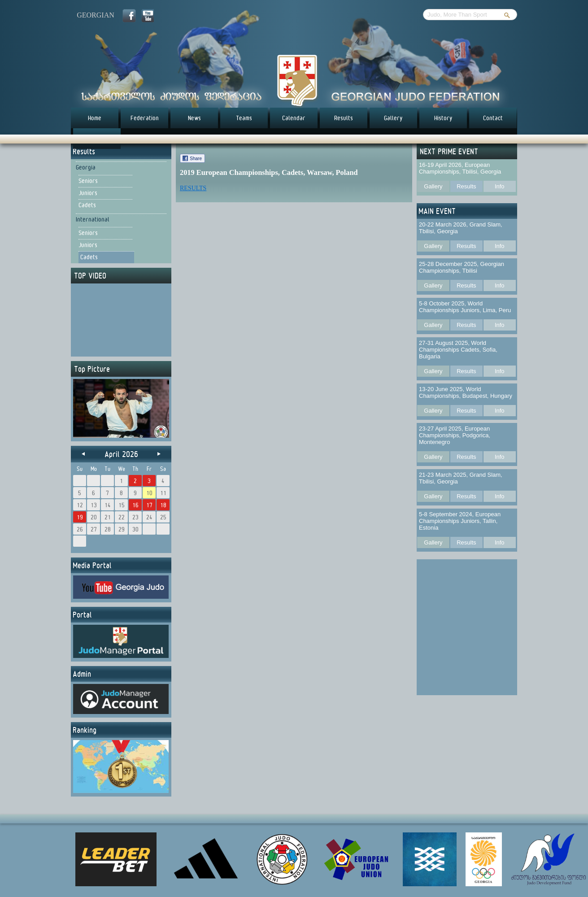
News (194, 118)
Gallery (393, 118)
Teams (244, 118)
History (443, 118)
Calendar (294, 118)
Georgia (86, 167)
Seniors (88, 181)
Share (196, 159)
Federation (145, 118)
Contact (493, 118)
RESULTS (193, 188)
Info (500, 186)
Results (344, 118)
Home (95, 118)
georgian (96, 15)
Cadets (87, 205)
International (93, 219)
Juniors (88, 193)
